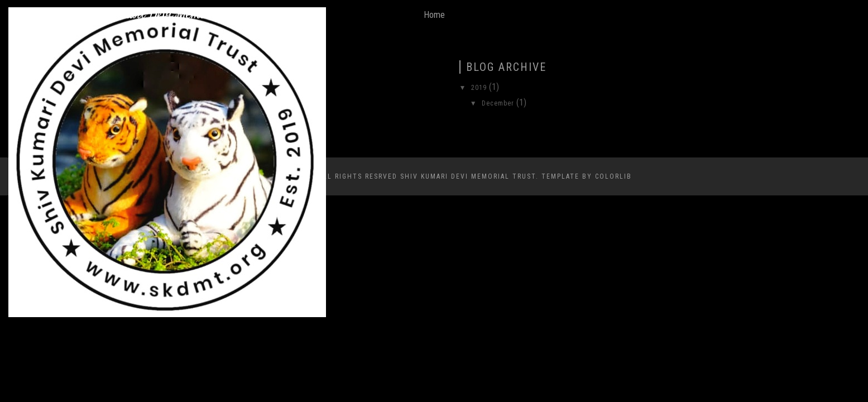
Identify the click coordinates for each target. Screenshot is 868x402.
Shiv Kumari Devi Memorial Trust (167, 15)
